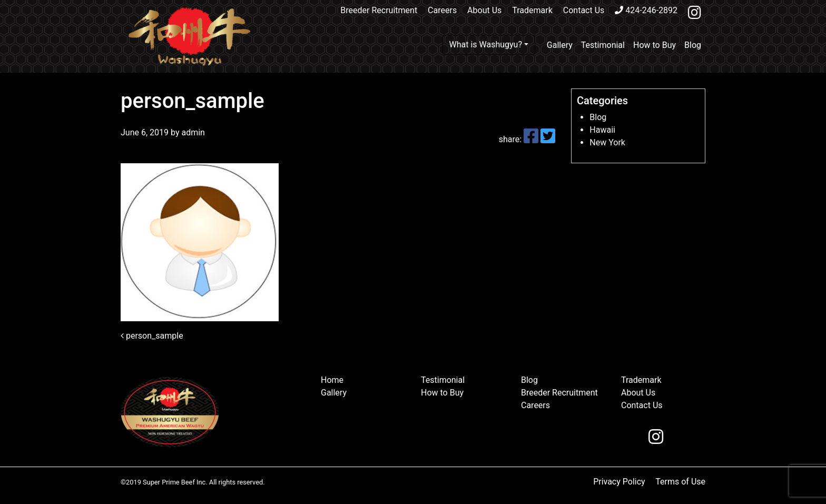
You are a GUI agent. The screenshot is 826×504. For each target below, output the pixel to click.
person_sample (152, 336)
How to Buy (655, 45)
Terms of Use (680, 482)
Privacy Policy (619, 482)
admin (192, 132)
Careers (442, 10)
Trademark (532, 10)
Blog (693, 45)
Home (332, 380)
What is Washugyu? (486, 45)
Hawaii (602, 130)
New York (607, 142)
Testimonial (603, 45)
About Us (484, 10)
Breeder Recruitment (379, 10)
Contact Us (584, 10)
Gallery (560, 45)
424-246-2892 (646, 10)
